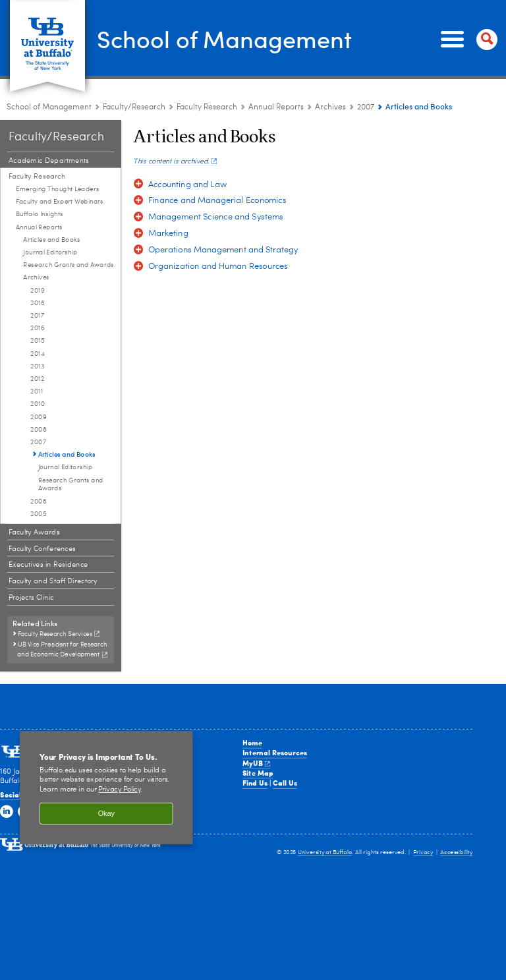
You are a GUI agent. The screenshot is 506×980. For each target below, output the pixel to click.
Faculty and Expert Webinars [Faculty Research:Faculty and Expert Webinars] (60, 202)
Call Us (285, 783)
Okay (106, 813)
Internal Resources (275, 752)
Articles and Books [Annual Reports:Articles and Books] (51, 240)
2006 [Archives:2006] (38, 502)
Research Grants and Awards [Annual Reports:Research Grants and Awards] (69, 265)
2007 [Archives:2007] (366, 107)
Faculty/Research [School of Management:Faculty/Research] (134, 107)
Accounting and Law (187, 185)
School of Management (224, 38)
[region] (106, 788)
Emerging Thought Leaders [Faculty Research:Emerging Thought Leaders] (57, 189)
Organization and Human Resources (218, 267)
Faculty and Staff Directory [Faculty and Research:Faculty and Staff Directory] (53, 581)
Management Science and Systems (216, 217)
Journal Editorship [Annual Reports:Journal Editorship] (50, 252)
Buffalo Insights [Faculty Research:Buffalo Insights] (40, 214)
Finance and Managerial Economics (217, 201)
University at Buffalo (325, 852)
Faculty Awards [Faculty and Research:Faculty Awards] (34, 532)
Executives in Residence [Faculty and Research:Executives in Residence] (48, 565)
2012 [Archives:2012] (37, 379)
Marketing (168, 234)
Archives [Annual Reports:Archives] (330, 107)
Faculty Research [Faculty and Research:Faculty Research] (207, 107)
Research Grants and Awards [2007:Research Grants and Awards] (71, 485)
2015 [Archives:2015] (37, 341)
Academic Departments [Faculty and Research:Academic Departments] (49, 160)
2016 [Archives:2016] (37, 328)
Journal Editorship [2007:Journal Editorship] (65, 467)
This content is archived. (175, 161)
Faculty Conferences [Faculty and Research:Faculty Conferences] (42, 549)
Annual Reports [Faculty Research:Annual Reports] (276, 107)
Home (252, 742)
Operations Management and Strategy (223, 250)
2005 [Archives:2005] (38, 514)
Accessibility (457, 852)
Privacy (423, 852)
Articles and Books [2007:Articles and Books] (67, 454)
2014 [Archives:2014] (38, 354)
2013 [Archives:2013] (37, 366)
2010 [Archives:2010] (38, 404)
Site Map (258, 773)
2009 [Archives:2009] (38, 417)
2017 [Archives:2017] (37, 316)
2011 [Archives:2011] (36, 391)
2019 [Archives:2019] (37, 291)
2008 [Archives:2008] (38, 430)
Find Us (255, 783)
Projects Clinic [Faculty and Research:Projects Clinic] (31, 597)
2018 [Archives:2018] (37, 303)
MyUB (256, 763)
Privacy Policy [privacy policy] (119, 790)
